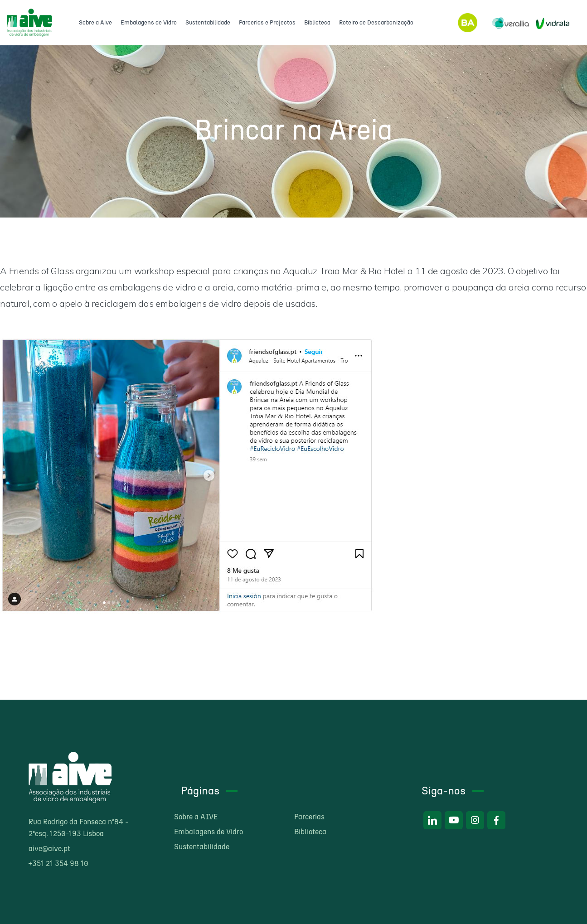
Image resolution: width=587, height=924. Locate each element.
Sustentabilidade (208, 22)
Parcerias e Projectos (267, 22)
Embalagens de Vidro (149, 22)
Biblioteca (317, 22)
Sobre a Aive (95, 22)
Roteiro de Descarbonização (376, 22)
